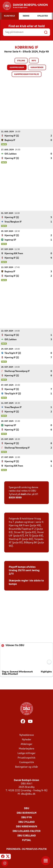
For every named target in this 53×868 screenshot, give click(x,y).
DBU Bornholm (27, 813)
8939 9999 (15, 498)
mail (23, 494)
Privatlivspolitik (26, 758)
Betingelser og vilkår (27, 767)
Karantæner (37, 68)
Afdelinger (26, 744)
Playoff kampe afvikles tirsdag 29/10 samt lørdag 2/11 (24, 570)
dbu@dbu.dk (28, 794)
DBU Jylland (26, 822)
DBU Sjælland (27, 836)
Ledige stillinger (26, 753)
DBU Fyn (27, 817)
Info (34, 61)
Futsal (26, 840)
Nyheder (27, 740)
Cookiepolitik (27, 762)
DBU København (27, 827)
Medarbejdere (26, 749)
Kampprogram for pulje (27, 74)
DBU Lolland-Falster (27, 831)
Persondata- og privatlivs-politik (27, 849)
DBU (27, 808)
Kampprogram (17, 68)
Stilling (21, 61)
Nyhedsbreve (27, 735)
